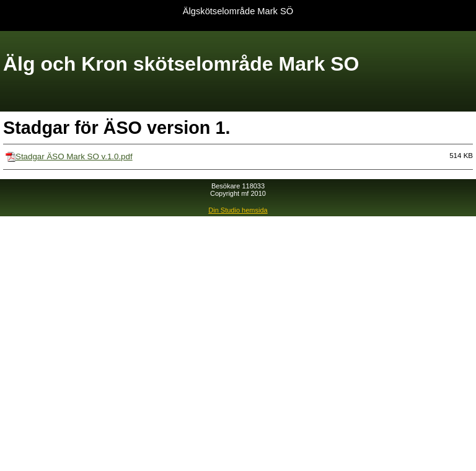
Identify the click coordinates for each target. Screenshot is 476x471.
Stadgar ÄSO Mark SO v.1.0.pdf (74, 156)
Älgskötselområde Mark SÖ (238, 11)
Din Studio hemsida (238, 210)
